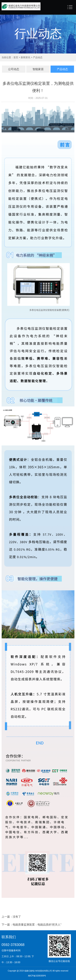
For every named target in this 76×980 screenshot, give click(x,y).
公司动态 (14, 69)
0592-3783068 (13, 945)
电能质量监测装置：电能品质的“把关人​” (37, 925)
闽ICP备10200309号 (37, 976)
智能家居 (38, 69)
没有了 (17, 917)
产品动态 (37, 57)
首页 (16, 57)
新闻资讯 (25, 57)
